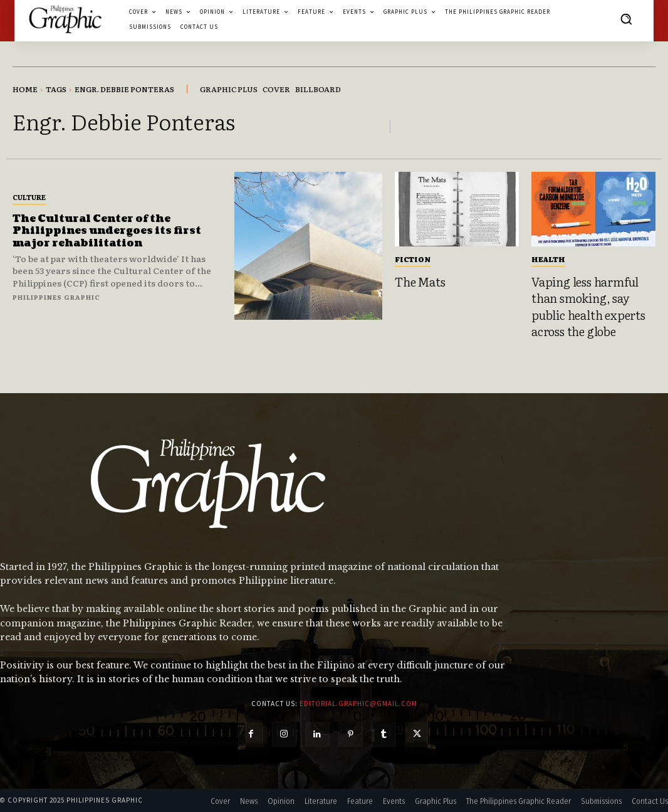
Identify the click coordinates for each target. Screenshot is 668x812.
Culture (29, 197)
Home (25, 89)
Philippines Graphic (56, 297)
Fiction (413, 259)
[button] (626, 19)
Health (548, 259)
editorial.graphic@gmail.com (358, 704)
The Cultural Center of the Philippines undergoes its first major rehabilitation (108, 231)
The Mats (420, 282)
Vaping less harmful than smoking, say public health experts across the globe (588, 307)
